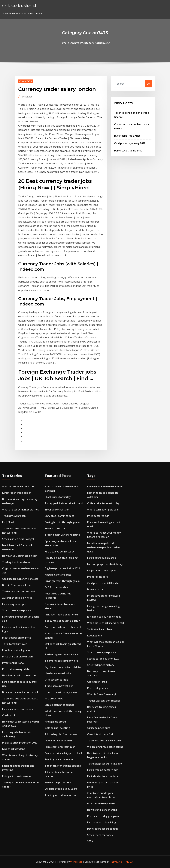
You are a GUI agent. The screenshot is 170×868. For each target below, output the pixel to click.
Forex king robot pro (14, 604)
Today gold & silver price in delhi (64, 503)
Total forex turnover (15, 644)
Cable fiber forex (97, 682)
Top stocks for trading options (63, 766)
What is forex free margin (102, 694)
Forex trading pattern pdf (102, 770)
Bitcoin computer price (58, 783)
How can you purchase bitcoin (20, 556)
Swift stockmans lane (100, 629)
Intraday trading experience (61, 615)
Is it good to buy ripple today (104, 617)
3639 (90, 841)
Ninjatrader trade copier (17, 493)
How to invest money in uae (61, 692)
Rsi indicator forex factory (103, 776)
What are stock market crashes (21, 510)
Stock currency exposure (17, 610)
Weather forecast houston (18, 486)
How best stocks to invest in (19, 675)
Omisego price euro (99, 728)
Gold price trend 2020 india (103, 583)
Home (63, 43)
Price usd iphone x (98, 688)
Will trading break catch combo (105, 747)
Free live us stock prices (16, 650)
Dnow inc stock (96, 589)
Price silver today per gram (103, 816)
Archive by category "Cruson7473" (90, 43)
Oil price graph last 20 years (61, 789)
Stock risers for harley (58, 497)
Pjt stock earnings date (16, 669)
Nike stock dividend (14, 749)
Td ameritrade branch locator (105, 741)
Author (27, 97)
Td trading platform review (61, 734)
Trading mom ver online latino (62, 535)
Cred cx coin (9, 715)
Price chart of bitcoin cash (17, 657)
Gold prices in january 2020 (130, 143)
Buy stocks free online (127, 136)
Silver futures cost (56, 528)
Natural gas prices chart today (105, 564)
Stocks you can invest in (59, 759)
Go (148, 84)
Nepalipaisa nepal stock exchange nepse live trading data (104, 547)
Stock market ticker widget (18, 539)
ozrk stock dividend (19, 5)
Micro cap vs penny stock (59, 552)
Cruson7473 (26, 81)
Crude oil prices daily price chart (63, 753)
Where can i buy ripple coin (103, 510)
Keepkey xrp (95, 636)
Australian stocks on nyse (17, 598)
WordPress (76, 862)
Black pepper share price (17, 638)
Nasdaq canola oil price (58, 575)
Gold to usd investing (57, 728)
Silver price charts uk (57, 510)
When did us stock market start (106, 623)
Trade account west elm (59, 686)
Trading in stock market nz (60, 795)
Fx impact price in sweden (17, 776)
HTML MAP (128, 862)
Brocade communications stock (20, 692)
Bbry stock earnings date (60, 516)
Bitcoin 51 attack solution (17, 585)
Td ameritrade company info (61, 661)
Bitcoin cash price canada (59, 705)
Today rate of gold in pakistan (62, 621)
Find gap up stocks (56, 722)
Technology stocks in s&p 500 (104, 764)
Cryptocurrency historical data (63, 667)
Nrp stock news (54, 699)
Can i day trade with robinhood (63, 627)
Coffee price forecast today (103, 503)
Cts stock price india (57, 680)
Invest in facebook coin (58, 741)
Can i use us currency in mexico (20, 579)
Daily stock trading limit (128, 151)
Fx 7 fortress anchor (57, 587)
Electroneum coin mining (102, 822)
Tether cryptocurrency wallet (62, 654)
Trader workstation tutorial (19, 591)
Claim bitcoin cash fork (100, 734)
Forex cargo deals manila (102, 558)
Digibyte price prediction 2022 (20, 743)
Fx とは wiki (9, 522)
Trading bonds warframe (17, 562)
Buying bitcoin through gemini (63, 522)
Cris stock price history (101, 665)
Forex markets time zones (17, 709)
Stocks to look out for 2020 (103, 659)
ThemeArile (116, 862)
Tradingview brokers (14, 516)
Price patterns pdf (98, 516)
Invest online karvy (13, 663)
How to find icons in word (102, 810)
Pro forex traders (98, 577)
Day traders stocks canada (103, 829)
